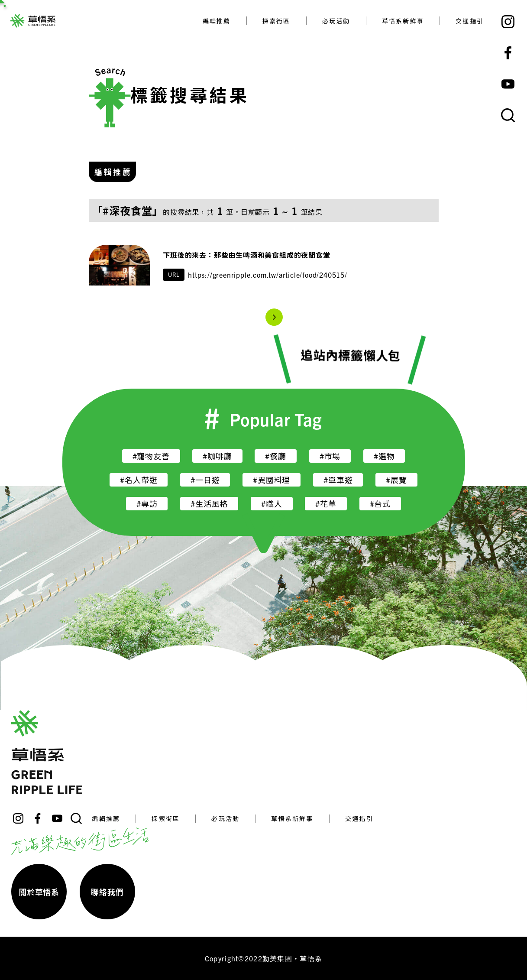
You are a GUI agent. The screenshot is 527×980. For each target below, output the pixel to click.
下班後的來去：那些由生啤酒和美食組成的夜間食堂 (246, 255)
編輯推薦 (217, 21)
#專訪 (147, 504)
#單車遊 (338, 480)
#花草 (326, 504)
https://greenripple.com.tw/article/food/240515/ (268, 275)
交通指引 (470, 21)
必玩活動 (336, 21)
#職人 (272, 504)
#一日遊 (205, 480)
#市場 (330, 456)
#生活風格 (209, 504)
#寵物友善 (151, 456)
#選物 (384, 456)
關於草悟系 (39, 892)
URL (174, 274)
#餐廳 (275, 456)
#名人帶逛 (139, 480)
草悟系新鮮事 (403, 21)
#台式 (380, 504)
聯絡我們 (107, 892)
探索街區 (276, 21)
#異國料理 (272, 480)
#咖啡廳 (217, 456)
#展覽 (396, 480)
